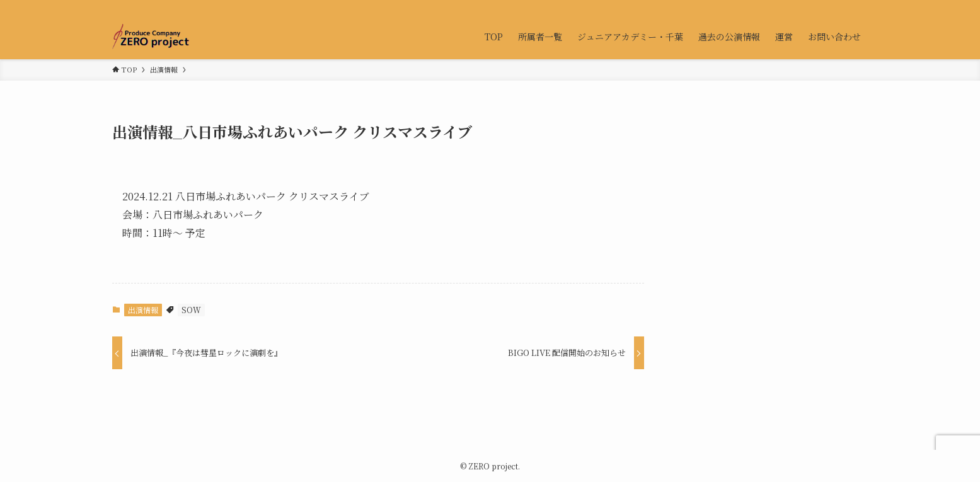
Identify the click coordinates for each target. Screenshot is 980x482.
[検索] (860, 7)
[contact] (844, 7)
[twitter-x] (827, 7)
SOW (191, 310)
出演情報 (143, 310)
